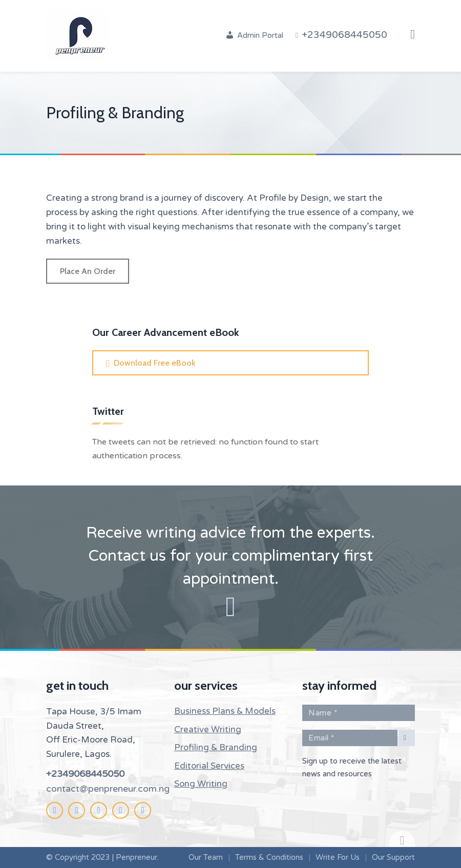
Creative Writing (208, 729)
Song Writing (201, 784)
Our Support (393, 857)
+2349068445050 (85, 774)
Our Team (206, 857)
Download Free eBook (155, 363)
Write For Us (338, 857)
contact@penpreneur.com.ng (108, 789)
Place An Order (88, 271)
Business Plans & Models (225, 711)
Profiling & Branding (216, 747)
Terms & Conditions (269, 857)
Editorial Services (209, 766)
